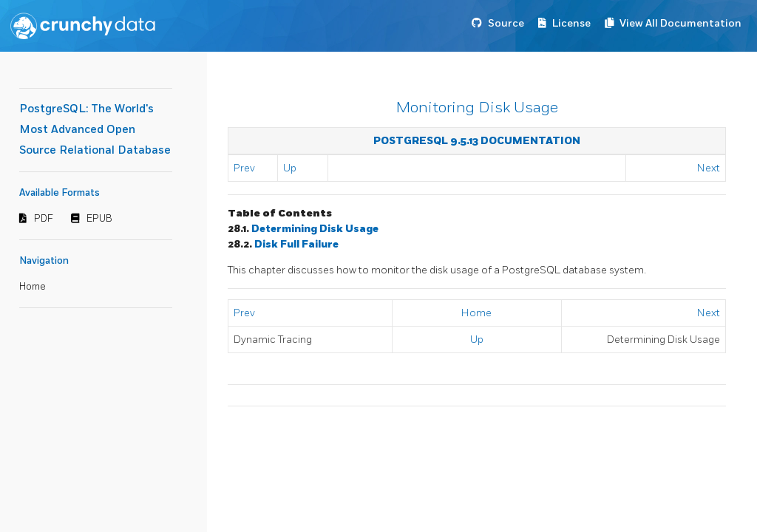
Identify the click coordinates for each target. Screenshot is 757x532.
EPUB (99, 219)
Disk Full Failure (296, 244)
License (571, 23)
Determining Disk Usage (315, 229)
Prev (244, 168)
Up (290, 168)
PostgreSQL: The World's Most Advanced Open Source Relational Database (95, 130)
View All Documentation (680, 23)
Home (33, 287)
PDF (44, 219)
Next (709, 168)
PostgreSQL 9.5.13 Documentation (477, 141)
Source (506, 23)
